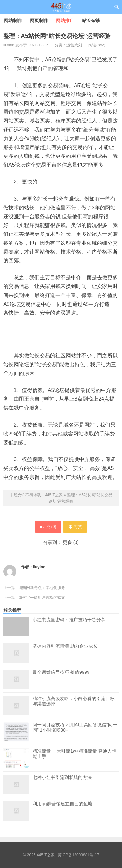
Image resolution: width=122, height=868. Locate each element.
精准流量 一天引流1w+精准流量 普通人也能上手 (75, 758)
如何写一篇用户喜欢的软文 (42, 598)
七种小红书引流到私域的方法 (62, 777)
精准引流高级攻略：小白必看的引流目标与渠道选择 (74, 701)
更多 (67, 542)
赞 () (48, 527)
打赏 (75, 527)
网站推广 (65, 20)
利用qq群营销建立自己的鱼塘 (62, 804)
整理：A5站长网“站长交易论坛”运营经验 (57, 36)
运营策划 (74, 45)
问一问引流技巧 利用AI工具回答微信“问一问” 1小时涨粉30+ (75, 732)
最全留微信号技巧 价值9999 (61, 672)
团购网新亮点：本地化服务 (42, 588)
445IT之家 (61, 7)
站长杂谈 (91, 20)
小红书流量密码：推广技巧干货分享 (69, 627)
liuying (39, 567)
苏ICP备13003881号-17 (79, 855)
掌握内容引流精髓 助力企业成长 (65, 646)
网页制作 (39, 20)
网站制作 (13, 20)
